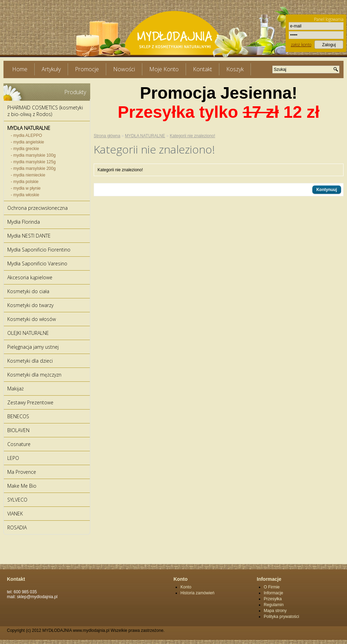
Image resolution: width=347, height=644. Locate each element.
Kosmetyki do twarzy (30, 305)
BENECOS (18, 416)
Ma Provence (22, 472)
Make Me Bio (22, 486)
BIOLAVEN (18, 430)
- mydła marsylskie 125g (33, 162)
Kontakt (202, 69)
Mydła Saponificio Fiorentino (39, 250)
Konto (186, 587)
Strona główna (107, 136)
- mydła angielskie (27, 142)
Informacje (273, 593)
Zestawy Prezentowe (30, 402)
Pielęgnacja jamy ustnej (33, 347)
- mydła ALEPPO (26, 135)
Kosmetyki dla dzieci (30, 361)
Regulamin (274, 605)
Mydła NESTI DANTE (29, 236)
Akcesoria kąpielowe (30, 277)
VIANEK (15, 514)
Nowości (124, 69)
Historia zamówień (197, 593)
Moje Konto (164, 69)
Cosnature (19, 444)
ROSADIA (17, 527)
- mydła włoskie (25, 195)
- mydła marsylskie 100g (33, 155)
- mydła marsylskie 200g (33, 168)
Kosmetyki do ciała (28, 291)
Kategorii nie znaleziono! (192, 136)
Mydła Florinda (24, 222)
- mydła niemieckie (28, 175)
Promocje (87, 69)
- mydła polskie (25, 182)
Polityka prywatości (281, 617)
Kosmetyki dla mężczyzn (34, 375)
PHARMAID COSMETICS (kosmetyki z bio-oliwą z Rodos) (45, 111)
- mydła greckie (25, 149)
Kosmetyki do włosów (32, 319)
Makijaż (15, 389)
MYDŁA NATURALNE (29, 128)
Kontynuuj (327, 190)
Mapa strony (275, 611)
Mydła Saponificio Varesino (37, 263)
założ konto (301, 45)
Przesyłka (273, 599)
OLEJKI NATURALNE (28, 333)
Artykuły (51, 69)
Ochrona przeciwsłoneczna (37, 208)
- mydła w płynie (26, 188)
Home (20, 69)
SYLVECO (17, 500)
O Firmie (272, 587)
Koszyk (235, 69)
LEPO (13, 458)
